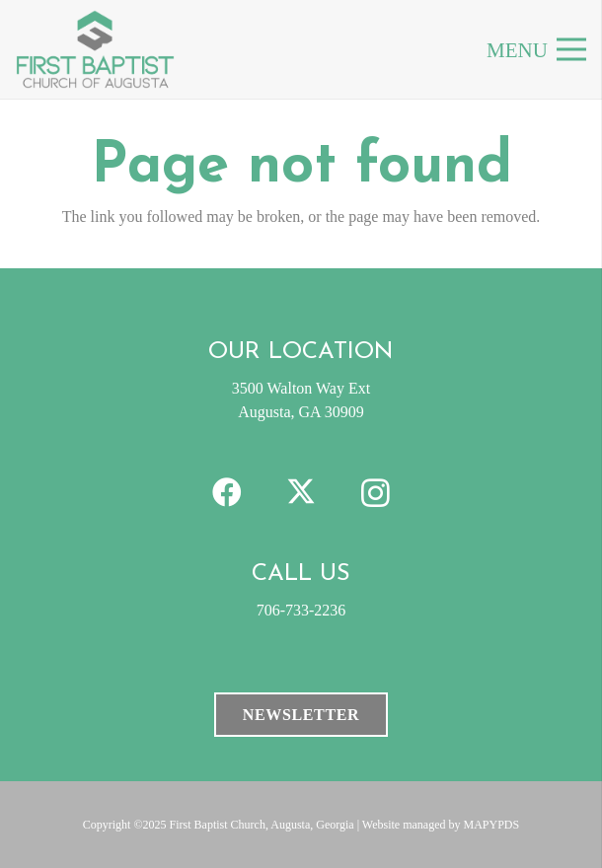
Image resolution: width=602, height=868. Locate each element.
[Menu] (571, 49)
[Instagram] (376, 493)
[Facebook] (227, 493)
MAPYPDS (492, 825)
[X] (301, 493)
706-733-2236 (301, 610)
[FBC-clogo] (95, 49)
